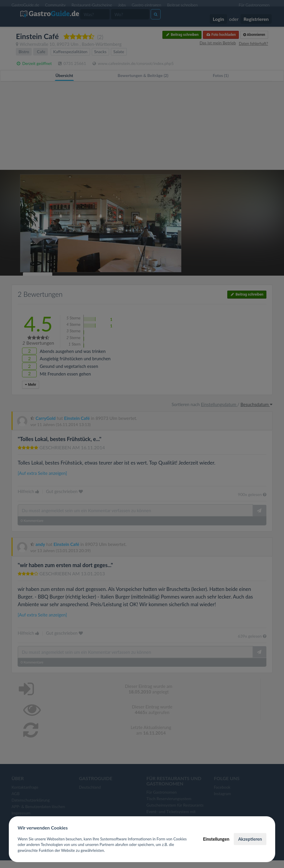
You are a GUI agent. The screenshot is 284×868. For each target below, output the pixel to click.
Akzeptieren (250, 839)
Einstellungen (216, 839)
